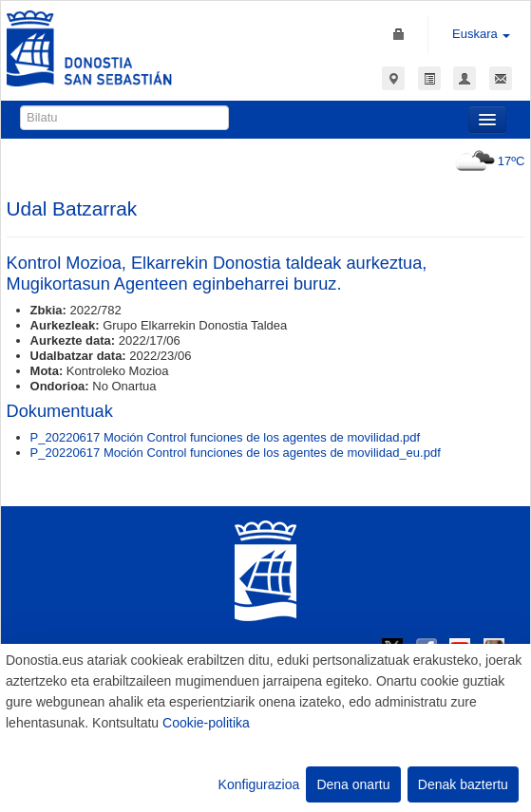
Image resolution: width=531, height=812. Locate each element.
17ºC (488, 161)
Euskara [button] (481, 34)
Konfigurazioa (259, 784)
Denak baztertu (463, 784)
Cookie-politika (206, 723)
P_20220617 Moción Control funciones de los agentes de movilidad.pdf (226, 437)
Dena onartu (353, 784)
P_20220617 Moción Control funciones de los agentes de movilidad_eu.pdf (236, 453)
